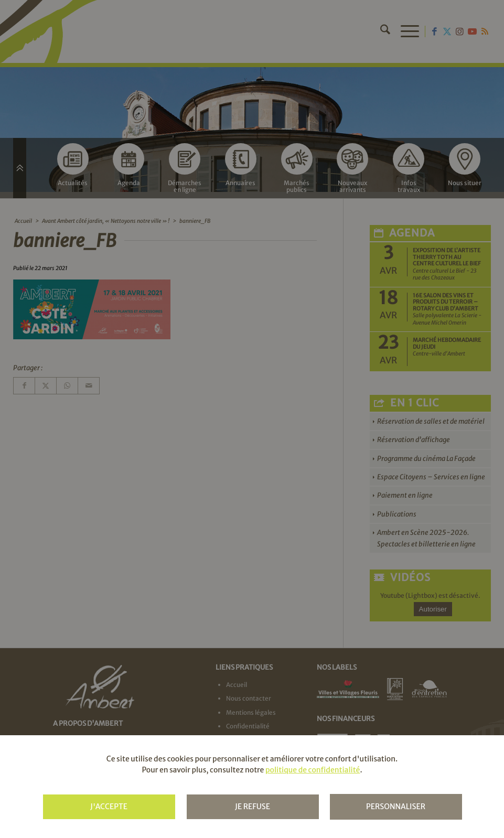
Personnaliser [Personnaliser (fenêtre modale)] (396, 807)
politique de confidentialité (313, 770)
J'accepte (109, 807)
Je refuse (253, 807)
